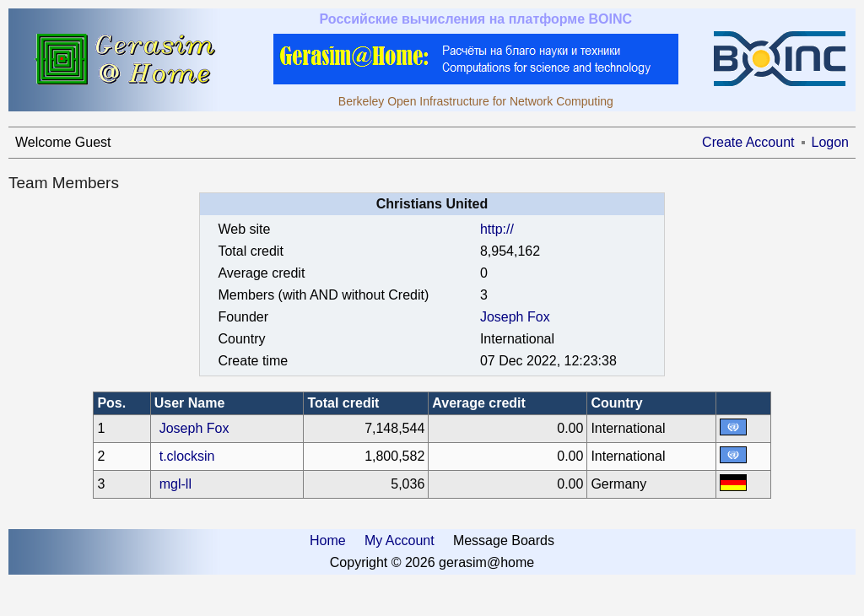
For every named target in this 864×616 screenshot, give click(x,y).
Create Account (748, 142)
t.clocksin (187, 456)
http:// (497, 229)
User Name (190, 403)
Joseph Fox (515, 317)
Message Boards (504, 540)
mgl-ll (175, 484)
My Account (400, 540)
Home (328, 540)
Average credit (479, 403)
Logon (831, 142)
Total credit (343, 403)
